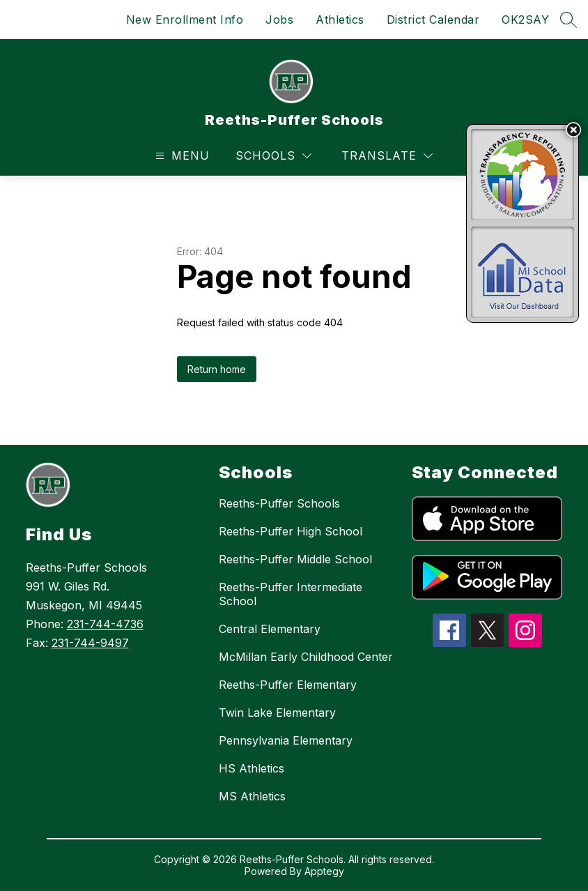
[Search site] (568, 20)
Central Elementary (270, 629)
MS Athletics (252, 796)
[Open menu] (181, 156)
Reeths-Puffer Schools (279, 503)
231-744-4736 (105, 624)
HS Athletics (252, 768)
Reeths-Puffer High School (291, 531)
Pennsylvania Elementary (286, 740)
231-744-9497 (90, 643)
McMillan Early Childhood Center (306, 657)
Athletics (340, 20)
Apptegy (324, 871)
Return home (217, 369)
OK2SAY (525, 20)
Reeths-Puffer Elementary (288, 685)
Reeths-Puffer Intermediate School (291, 594)
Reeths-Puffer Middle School (295, 559)
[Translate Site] (387, 156)
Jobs (279, 20)
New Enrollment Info (185, 20)
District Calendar (433, 20)
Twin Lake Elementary (277, 713)
